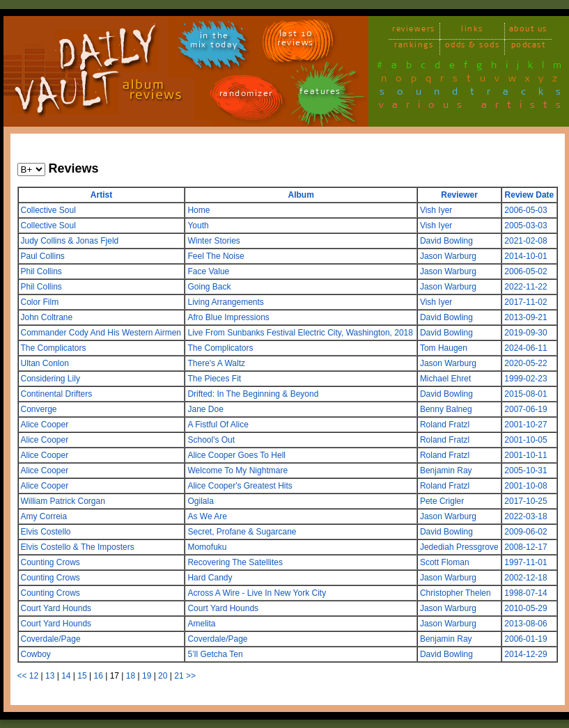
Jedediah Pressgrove (459, 547)
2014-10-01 (525, 256)
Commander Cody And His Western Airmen (101, 333)
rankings (414, 47)
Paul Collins (43, 256)
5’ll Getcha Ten (215, 654)
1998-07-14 (525, 593)
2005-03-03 (525, 225)
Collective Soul (48, 210)
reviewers (414, 31)
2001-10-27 (525, 425)
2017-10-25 (525, 501)
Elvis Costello (46, 532)
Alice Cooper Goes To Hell (236, 455)
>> (191, 676)
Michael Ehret (445, 379)
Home (198, 210)
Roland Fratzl (445, 425)
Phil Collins (41, 271)
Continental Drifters (57, 394)
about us (528, 31)
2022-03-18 (525, 516)
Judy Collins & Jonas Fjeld (70, 241)
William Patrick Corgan (63, 501)
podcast (529, 47)
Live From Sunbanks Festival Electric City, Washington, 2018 (300, 333)
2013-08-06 (525, 624)
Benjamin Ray (446, 470)
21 (179, 676)
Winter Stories (213, 241)
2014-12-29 (525, 654)
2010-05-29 (525, 608)
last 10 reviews (296, 40)
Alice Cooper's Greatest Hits (240, 486)
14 (66, 676)
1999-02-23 (525, 379)
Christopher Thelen (455, 593)
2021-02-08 (525, 241)
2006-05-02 (525, 271)
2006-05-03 (525, 210)
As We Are (207, 516)
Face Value (208, 271)
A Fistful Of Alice (218, 425)
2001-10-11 (525, 455)
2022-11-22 (525, 287)
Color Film (40, 302)
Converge (39, 409)
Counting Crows (50, 562)
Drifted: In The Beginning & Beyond (253, 394)
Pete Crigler (442, 501)
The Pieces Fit (214, 379)
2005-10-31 (525, 470)
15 (82, 676)
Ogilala (200, 501)
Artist (101, 195)
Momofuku (207, 547)
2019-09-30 (525, 333)
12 (34, 676)
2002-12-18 (525, 578)
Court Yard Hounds (56, 608)
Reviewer (459, 195)
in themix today (214, 42)
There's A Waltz (216, 363)
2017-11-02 (525, 302)
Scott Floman (445, 562)
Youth (198, 225)
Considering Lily (50, 379)
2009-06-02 (525, 532)
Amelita (201, 624)
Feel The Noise (216, 256)
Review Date (530, 195)
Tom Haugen (444, 348)
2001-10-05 (525, 440)
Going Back (209, 287)
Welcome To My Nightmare (237, 470)
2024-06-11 (525, 348)
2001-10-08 (525, 486)
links (472, 31)
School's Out (211, 440)
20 (163, 676)
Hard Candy (210, 578)
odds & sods (473, 47)
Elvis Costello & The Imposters (78, 547)
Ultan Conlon (45, 363)
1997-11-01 (525, 562)
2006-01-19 (525, 639)
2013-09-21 (525, 317)
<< (22, 676)
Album (301, 195)
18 (131, 676)
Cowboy (36, 654)
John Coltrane (47, 317)
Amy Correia (44, 516)
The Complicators (54, 348)
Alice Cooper (45, 425)
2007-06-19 (525, 409)
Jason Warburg (448, 256)
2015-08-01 (525, 394)
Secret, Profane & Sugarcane (242, 532)
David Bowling (446, 241)
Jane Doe (205, 409)
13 (50, 676)
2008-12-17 (525, 547)
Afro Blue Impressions (228, 317)
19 (147, 676)
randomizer (246, 96)
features (320, 94)
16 (98, 676)
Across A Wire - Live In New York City (257, 593)
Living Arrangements (225, 302)
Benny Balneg (446, 409)
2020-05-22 (525, 363)
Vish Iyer (436, 210)
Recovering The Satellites (235, 562)
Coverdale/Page (51, 639)
